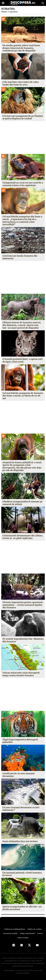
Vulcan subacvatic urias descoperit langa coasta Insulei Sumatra (21, 674)
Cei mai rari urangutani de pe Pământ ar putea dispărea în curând (23, 117)
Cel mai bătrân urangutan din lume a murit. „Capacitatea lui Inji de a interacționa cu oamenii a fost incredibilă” (22, 220)
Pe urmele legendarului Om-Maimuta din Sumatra (23, 640)
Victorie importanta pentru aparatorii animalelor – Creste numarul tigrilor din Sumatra (23, 605)
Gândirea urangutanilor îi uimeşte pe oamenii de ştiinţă (22, 503)
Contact (40, 933)
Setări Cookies (23, 938)
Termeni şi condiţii (11, 933)
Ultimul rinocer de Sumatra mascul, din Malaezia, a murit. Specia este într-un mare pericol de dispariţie (22, 325)
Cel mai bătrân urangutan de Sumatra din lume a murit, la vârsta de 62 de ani (23, 396)
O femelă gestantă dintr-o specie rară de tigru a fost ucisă (22, 360)
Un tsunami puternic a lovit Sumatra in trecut (22, 874)
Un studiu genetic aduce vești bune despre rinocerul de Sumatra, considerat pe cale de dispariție (21, 48)
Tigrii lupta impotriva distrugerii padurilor (20, 741)
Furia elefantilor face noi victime (20, 841)
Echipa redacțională (27, 933)
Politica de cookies (34, 929)
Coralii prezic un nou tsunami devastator (19, 775)
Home (4, 12)
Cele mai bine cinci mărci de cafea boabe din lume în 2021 (21, 83)
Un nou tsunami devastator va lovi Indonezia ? (21, 809)
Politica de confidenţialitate (15, 929)
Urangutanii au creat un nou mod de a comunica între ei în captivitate (23, 184)
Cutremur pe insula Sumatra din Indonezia (20, 257)
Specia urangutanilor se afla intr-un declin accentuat (22, 908)
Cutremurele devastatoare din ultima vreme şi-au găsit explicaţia (23, 537)
